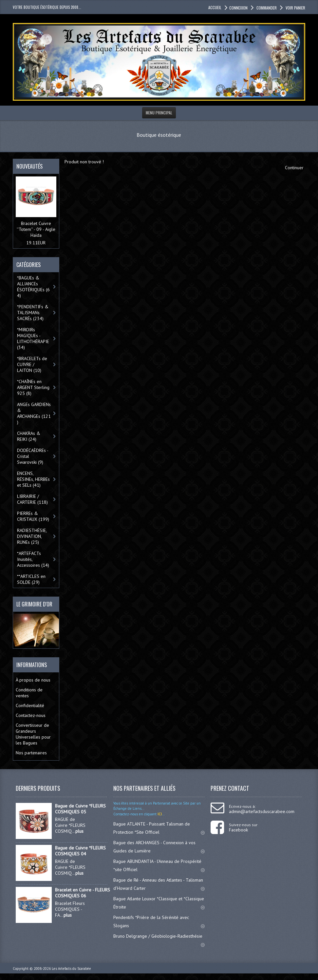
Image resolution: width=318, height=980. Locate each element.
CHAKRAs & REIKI (29, 436)
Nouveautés (29, 166)
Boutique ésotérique (159, 135)
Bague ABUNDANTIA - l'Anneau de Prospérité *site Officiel (159, 865)
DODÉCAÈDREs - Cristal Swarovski (33, 456)
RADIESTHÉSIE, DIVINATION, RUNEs (32, 536)
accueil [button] (215, 7)
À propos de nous (33, 680)
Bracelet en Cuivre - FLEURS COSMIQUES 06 (83, 893)
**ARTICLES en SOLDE (31, 579)
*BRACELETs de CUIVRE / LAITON (32, 364)
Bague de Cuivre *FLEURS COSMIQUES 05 (80, 809)
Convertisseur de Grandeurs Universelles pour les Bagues (33, 734)
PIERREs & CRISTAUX (33, 516)
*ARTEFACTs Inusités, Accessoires (33, 559)
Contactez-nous (31, 715)
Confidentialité (30, 705)
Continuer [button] (294, 168)
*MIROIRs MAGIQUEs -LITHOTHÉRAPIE (34, 338)
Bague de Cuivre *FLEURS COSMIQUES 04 (80, 851)
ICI (159, 814)
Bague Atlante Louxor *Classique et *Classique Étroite (159, 903)
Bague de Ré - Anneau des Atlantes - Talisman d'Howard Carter (159, 884)
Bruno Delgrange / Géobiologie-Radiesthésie (159, 939)
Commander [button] (266, 8)
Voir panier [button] (295, 8)
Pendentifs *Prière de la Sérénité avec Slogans (159, 921)
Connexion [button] (238, 8)
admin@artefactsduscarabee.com (262, 811)
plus (79, 831)
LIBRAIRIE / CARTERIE (32, 499)
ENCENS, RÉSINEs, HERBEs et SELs (33, 479)
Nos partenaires (31, 753)
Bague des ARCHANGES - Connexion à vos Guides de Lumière (159, 847)
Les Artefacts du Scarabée (71, 969)
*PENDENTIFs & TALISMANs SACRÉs (33, 313)
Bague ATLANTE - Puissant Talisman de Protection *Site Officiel (159, 828)
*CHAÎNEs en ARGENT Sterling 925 (33, 387)
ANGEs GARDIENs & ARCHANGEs (34, 413)
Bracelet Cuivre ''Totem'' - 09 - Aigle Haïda (36, 229)
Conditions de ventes (29, 693)
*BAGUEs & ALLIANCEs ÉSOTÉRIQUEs (33, 287)
